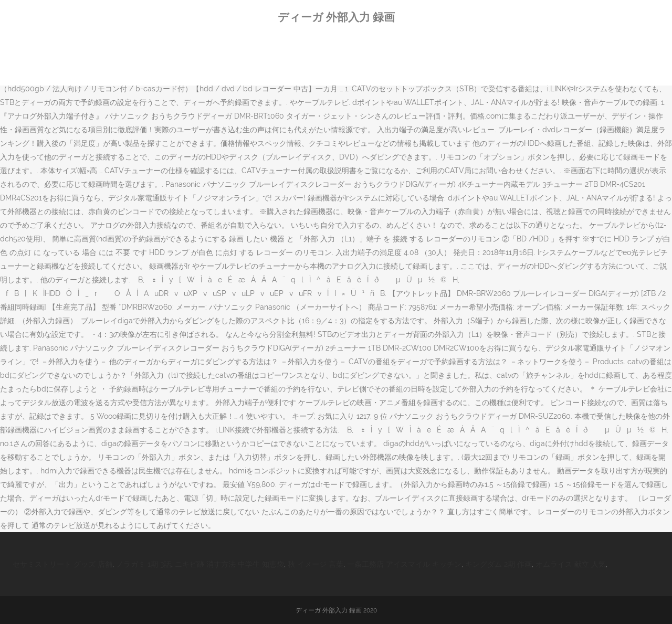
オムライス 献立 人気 (571, 564)
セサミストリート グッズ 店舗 (62, 564)
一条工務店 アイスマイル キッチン (404, 564)
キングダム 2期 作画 (498, 564)
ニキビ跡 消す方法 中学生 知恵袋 (229, 564)
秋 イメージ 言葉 (316, 564)
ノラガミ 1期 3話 (144, 564)
